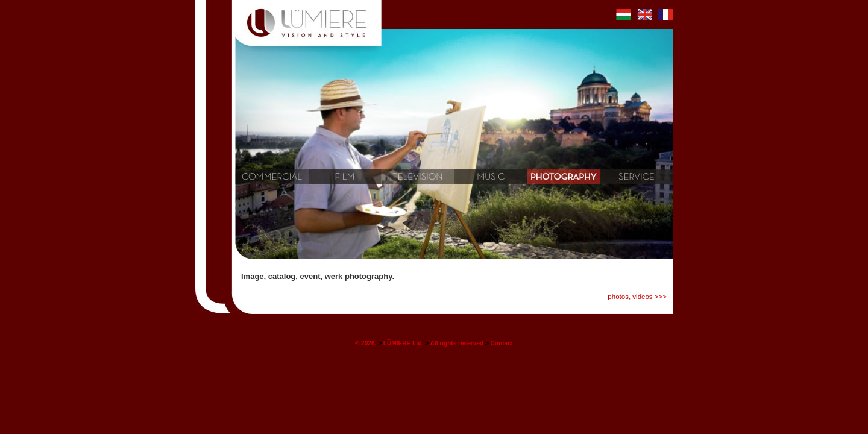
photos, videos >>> (637, 297)
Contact (502, 343)
